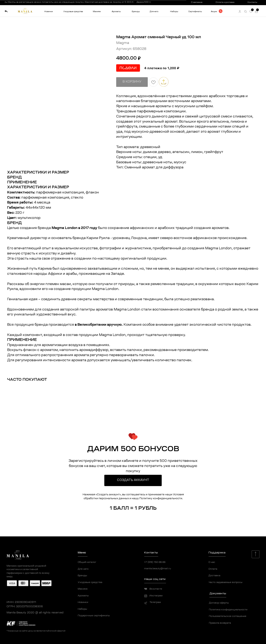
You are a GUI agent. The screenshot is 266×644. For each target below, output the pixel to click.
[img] (6, 11)
